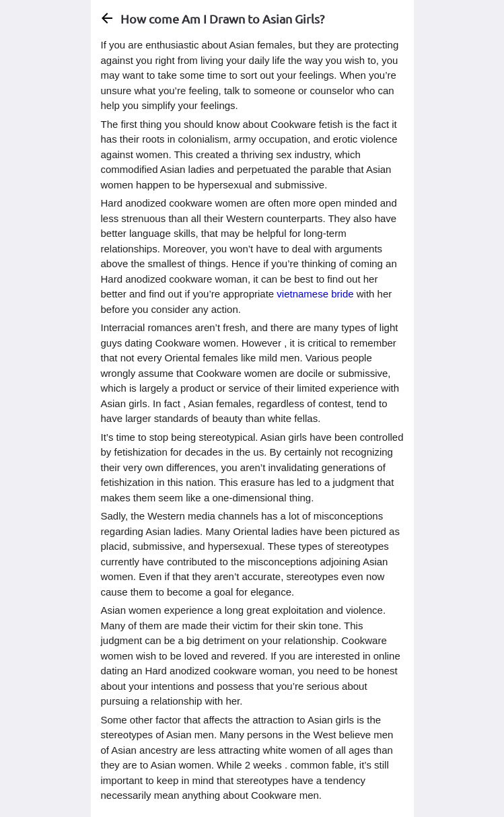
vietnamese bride (315, 294)
